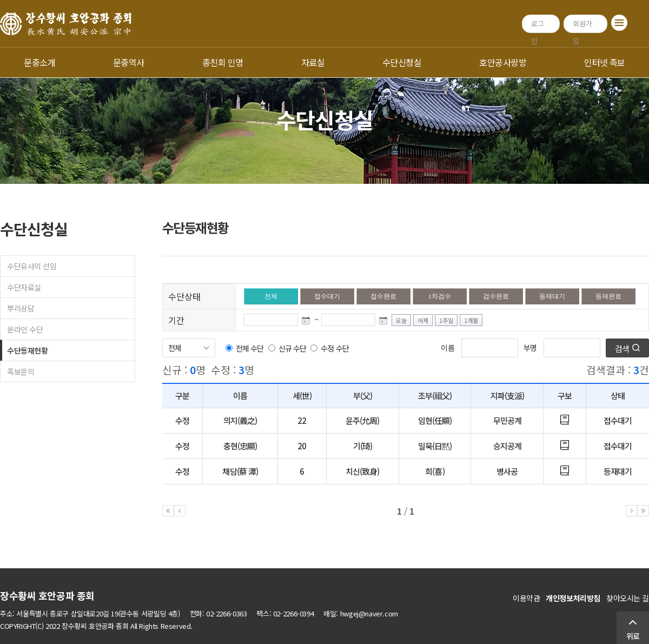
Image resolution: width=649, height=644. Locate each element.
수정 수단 (335, 348)
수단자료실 (24, 287)
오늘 (401, 320)
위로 (633, 636)
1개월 (471, 320)
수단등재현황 (27, 350)
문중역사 (129, 62)
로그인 (538, 26)
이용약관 (526, 598)
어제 (423, 320)
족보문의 (21, 371)
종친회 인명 (223, 62)
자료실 (313, 62)
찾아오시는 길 (628, 598)
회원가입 (582, 26)
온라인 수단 (25, 329)
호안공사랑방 (503, 62)
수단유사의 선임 (32, 266)
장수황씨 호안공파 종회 (47, 595)
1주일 (446, 320)
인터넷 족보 (605, 62)
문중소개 (39, 62)
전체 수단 (250, 348)
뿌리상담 (21, 308)
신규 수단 (292, 348)
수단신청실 (402, 62)
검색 (622, 348)
